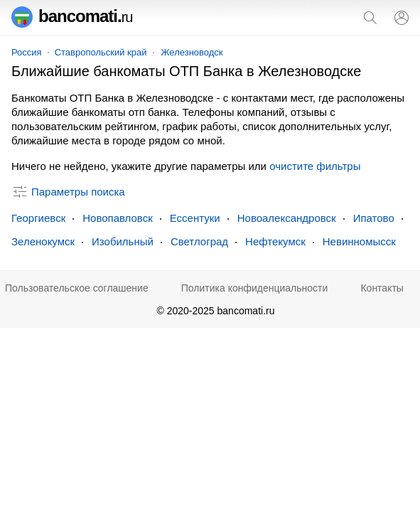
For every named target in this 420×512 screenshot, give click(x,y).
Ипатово (374, 218)
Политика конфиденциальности (255, 288)
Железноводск (192, 52)
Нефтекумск (275, 241)
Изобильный (123, 241)
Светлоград (199, 241)
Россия (27, 52)
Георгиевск (38, 218)
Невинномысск (359, 241)
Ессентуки (195, 218)
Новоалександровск (287, 218)
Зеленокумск (43, 241)
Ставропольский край (101, 52)
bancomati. (72, 16)
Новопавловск (118, 218)
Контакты (382, 288)
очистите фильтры (315, 166)
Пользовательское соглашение (77, 288)
